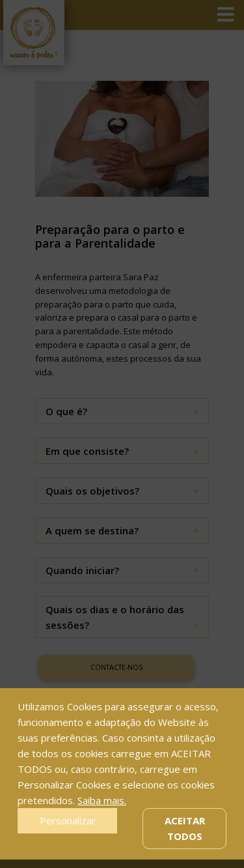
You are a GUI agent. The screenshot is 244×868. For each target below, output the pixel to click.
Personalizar (68, 820)
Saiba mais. (102, 800)
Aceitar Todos (185, 828)
